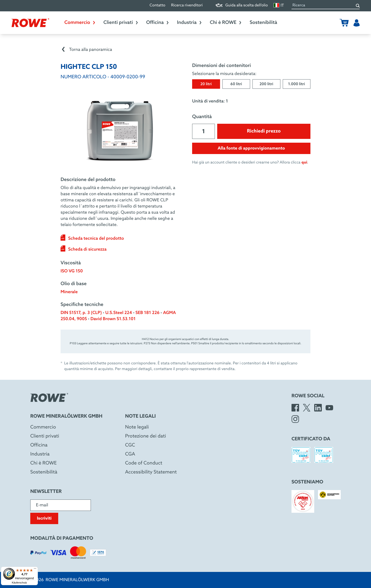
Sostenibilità (263, 23)
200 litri (266, 84)
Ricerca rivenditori (187, 6)
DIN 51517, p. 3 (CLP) (81, 313)
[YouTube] (329, 408)
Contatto (157, 6)
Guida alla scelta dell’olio (242, 6)
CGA (130, 454)
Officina (158, 23)
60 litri (236, 84)
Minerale (69, 292)
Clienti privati (121, 23)
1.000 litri (297, 84)
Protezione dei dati (146, 436)
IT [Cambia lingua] (279, 5)
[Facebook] (295, 408)
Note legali (137, 427)
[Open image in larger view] (120, 131)
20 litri (206, 84)
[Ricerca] (358, 6)
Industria (190, 23)
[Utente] (357, 23)
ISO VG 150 (72, 271)
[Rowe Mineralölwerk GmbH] (30, 23)
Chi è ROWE (226, 23)
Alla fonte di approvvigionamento (251, 148)
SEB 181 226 (148, 313)
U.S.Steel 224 (119, 313)
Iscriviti (44, 518)
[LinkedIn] (318, 408)
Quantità (202, 117)
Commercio (80, 23)
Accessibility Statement (151, 472)
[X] (307, 408)
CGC (130, 445)
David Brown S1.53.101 (113, 319)
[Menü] (35, 570)
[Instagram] (295, 419)
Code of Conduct (144, 463)
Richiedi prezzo (264, 131)
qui (304, 162)
